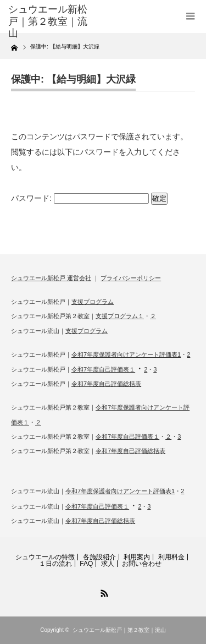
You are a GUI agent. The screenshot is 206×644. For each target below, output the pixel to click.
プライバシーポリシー (131, 278)
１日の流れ (55, 564)
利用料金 (171, 557)
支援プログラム (93, 302)
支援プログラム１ (120, 316)
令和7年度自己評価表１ (103, 369)
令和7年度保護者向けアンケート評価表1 (126, 354)
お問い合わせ (142, 564)
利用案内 (137, 557)
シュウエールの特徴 (45, 557)
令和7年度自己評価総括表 (106, 384)
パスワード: (80, 198)
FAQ (86, 564)
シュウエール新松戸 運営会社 (51, 278)
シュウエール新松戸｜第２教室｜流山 (119, 630)
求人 (108, 564)
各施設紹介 (99, 557)
